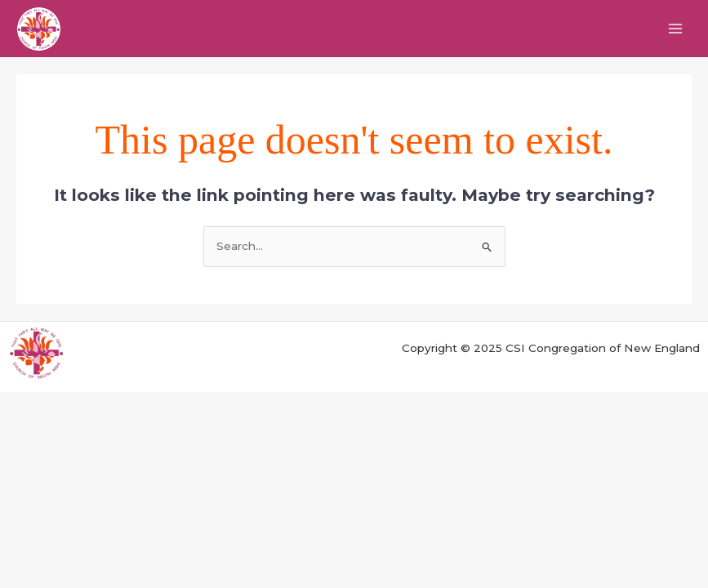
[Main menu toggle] (676, 29)
